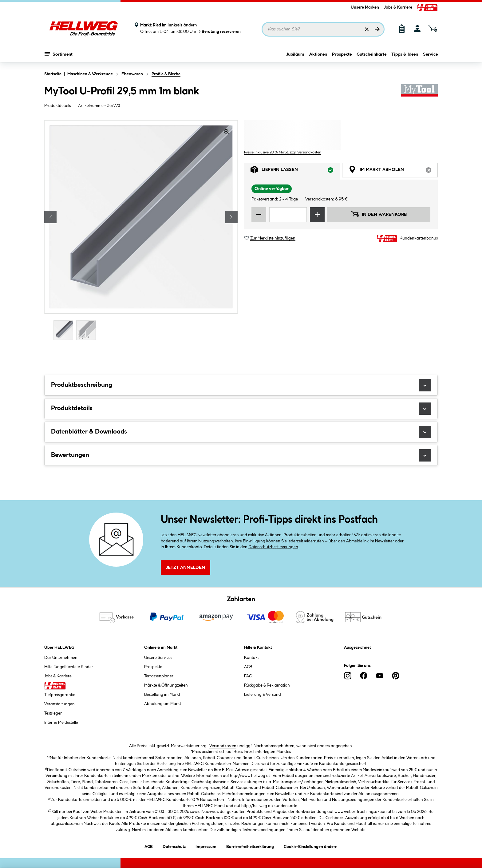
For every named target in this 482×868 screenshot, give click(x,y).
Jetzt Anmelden (186, 568)
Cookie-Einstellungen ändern (311, 846)
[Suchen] (377, 29)
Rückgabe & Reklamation (267, 685)
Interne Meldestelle (61, 723)
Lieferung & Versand (263, 695)
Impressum (206, 846)
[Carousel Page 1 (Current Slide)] (65, 330)
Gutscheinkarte (371, 54)
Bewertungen (241, 455)
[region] (141, 231)
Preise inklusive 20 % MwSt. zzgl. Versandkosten (283, 152)
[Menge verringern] (259, 215)
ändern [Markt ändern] (190, 25)
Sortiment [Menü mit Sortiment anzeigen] (59, 54)
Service (430, 54)
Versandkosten (223, 746)
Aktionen (318, 54)
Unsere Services (158, 658)
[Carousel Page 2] (88, 330)
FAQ (248, 676)
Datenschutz (174, 846)
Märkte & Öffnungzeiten (166, 685)
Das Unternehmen (61, 658)
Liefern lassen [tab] (295, 171)
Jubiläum (295, 54)
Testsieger (53, 713)
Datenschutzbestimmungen (273, 547)
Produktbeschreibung (241, 385)
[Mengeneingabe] (288, 215)
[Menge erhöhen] (317, 215)
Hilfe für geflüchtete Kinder (69, 667)
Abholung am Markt (163, 704)
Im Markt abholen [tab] (393, 171)
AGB (248, 667)
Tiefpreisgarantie (60, 695)
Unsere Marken (365, 7)
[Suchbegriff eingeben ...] (323, 29)
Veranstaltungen (59, 704)
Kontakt (251, 658)
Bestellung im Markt (162, 695)
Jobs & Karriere (398, 7)
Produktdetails (57, 106)
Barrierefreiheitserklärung (250, 846)
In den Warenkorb (379, 214)
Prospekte (342, 54)
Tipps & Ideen (405, 54)
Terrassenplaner (159, 676)
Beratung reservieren (219, 32)
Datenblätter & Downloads (241, 432)
